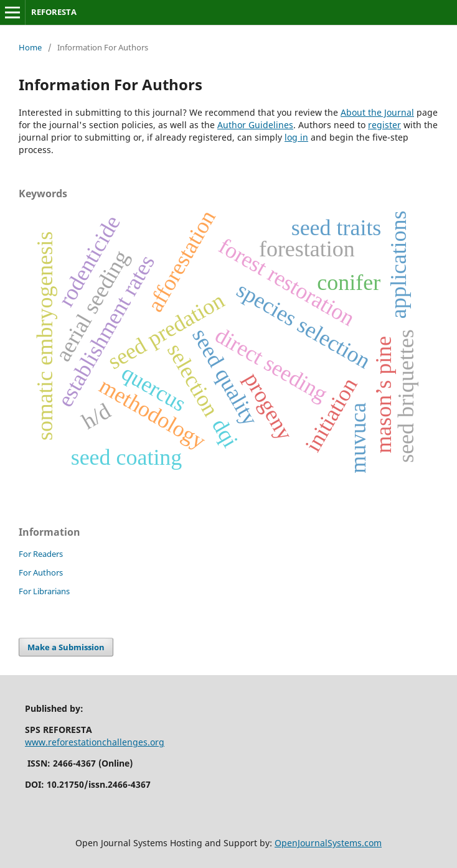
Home (30, 47)
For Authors (41, 572)
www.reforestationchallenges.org (95, 742)
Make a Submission (66, 647)
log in (296, 137)
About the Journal (377, 112)
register (384, 125)
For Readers (41, 554)
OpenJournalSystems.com (328, 843)
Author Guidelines (255, 125)
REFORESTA (54, 12)
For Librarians (44, 591)
